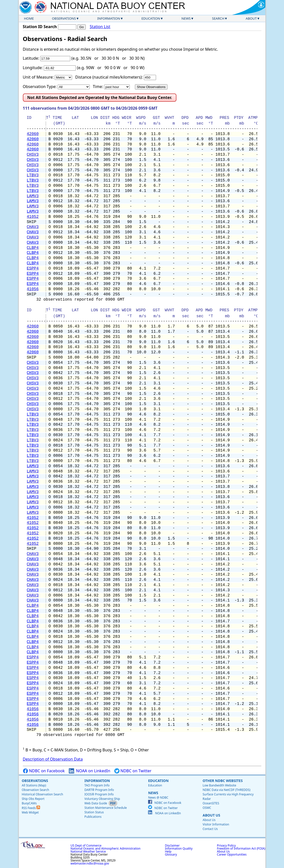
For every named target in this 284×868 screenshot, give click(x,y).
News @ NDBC (158, 798)
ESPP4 (33, 269)
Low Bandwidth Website (219, 785)
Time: (98, 87)
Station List (100, 27)
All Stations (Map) (34, 785)
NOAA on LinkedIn (90, 771)
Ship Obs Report (33, 799)
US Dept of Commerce (86, 845)
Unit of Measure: (38, 77)
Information (109, 18)
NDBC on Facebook (44, 771)
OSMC (207, 808)
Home (29, 18)
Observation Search (36, 790)
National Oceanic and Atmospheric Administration (106, 848)
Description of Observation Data (53, 759)
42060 (33, 134)
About (251, 18)
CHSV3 (33, 155)
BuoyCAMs (29, 803)
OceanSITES (211, 803)
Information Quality (179, 848)
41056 (33, 289)
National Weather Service (88, 851)
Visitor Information (216, 824)
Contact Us (210, 829)
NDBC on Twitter (133, 771)
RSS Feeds (31, 808)
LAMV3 (33, 196)
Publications (93, 817)
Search (218, 18)
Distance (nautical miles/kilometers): (109, 77)
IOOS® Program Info (99, 794)
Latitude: (31, 58)
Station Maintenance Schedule (106, 808)
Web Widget (30, 812)
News (186, 18)
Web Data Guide (96, 803)
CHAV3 (33, 227)
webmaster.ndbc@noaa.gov (90, 863)
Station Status (94, 812)
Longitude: (33, 68)
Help (168, 851)
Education (151, 18)
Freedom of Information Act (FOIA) (241, 848)
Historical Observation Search (42, 794)
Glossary (171, 854)
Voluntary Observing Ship (102, 799)
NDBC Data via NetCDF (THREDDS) (226, 790)
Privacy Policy (226, 845)
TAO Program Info (97, 785)
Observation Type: (40, 87)
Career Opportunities (232, 854)
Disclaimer (172, 845)
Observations (64, 18)
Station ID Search (40, 27)
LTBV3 (33, 175)
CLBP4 (33, 248)
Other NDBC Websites (223, 781)
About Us (211, 815)
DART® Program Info (99, 790)
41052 (33, 217)
